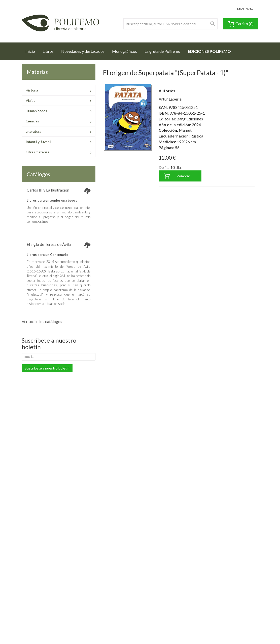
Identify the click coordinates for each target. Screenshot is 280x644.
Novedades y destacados (83, 51)
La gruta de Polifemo (162, 51)
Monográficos (125, 51)
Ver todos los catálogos (42, 321)
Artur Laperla (170, 99)
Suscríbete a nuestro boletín (47, 368)
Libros (48, 51)
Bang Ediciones (190, 119)
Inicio (32, 50)
